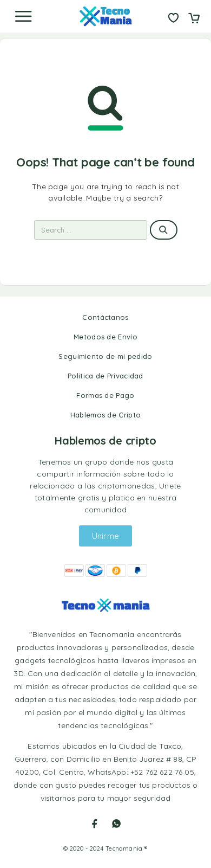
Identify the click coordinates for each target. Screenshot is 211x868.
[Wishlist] (173, 19)
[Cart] (194, 19)
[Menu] (23, 16)
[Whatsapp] (116, 824)
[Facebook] (95, 824)
